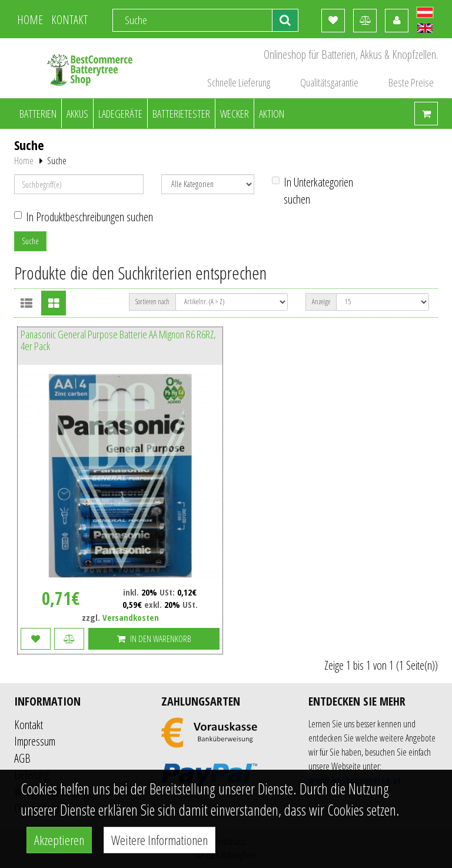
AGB (22, 758)
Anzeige (321, 302)
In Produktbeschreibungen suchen (84, 217)
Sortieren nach (152, 302)
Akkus (77, 114)
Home (24, 161)
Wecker (235, 114)
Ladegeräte (120, 114)
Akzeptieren (59, 840)
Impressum (35, 741)
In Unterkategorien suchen (313, 191)
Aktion (272, 114)
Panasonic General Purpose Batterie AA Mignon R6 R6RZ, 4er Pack (118, 341)
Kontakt (29, 725)
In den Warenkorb (154, 638)
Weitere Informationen (159, 840)
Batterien (38, 114)
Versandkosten (131, 617)
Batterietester (181, 114)
